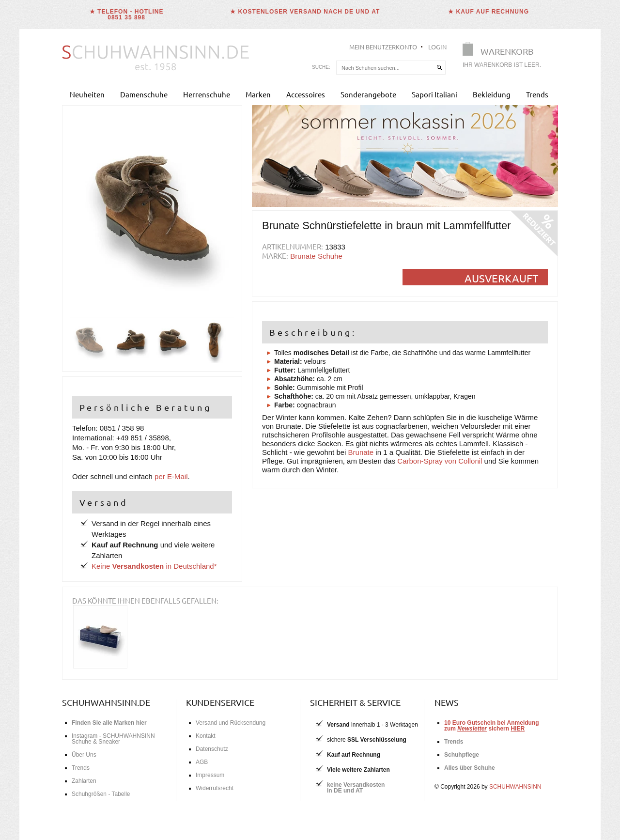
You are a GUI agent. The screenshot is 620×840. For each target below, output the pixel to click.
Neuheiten (87, 94)
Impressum (210, 775)
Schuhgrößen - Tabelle (101, 794)
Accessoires (306, 94)
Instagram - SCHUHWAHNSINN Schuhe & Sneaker (113, 739)
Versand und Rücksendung (231, 723)
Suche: (321, 67)
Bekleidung (492, 94)
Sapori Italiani (434, 94)
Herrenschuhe (207, 94)
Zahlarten (84, 781)
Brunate (361, 452)
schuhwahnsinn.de (106, 702)
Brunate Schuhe (316, 256)
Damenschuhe (144, 94)
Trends (537, 94)
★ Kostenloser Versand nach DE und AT (305, 12)
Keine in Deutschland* (154, 566)
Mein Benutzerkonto (383, 47)
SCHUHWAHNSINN (515, 787)
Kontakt (206, 736)
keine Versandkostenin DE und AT (356, 788)
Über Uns (84, 755)
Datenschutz (212, 749)
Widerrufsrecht (215, 788)
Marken (258, 94)
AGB (202, 762)
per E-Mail (171, 476)
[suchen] (439, 68)
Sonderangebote (368, 94)
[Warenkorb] (505, 57)
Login (437, 47)
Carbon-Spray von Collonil (440, 461)
